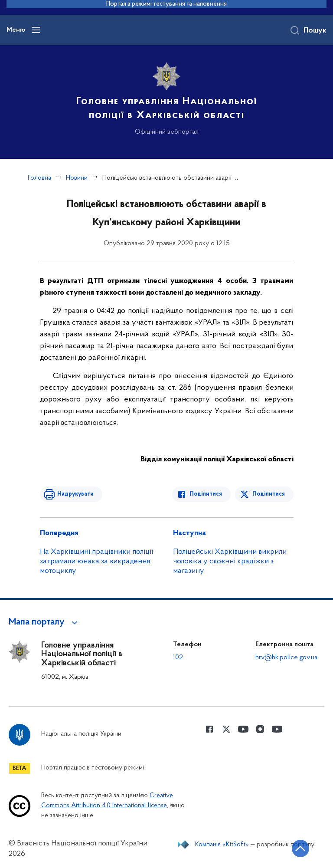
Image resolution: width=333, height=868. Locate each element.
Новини (77, 178)
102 (178, 658)
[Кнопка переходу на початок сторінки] (300, 848)
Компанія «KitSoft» (222, 845)
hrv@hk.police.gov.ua (286, 658)
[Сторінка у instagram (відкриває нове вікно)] (260, 729)
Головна (39, 178)
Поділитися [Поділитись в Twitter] (269, 494)
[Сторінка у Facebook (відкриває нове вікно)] (209, 729)
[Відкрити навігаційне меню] (36, 30)
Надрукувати (75, 494)
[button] (44, 622)
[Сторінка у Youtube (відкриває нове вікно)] (243, 729)
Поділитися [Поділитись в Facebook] (206, 494)
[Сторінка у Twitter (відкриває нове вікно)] (226, 729)
